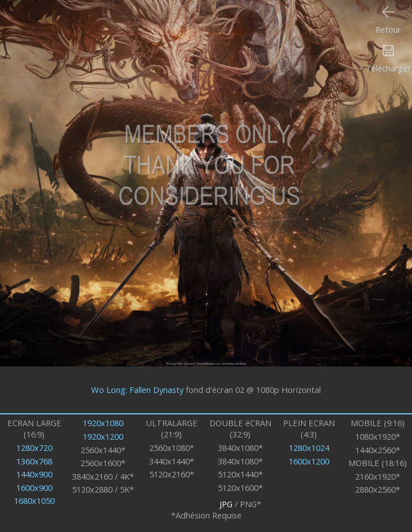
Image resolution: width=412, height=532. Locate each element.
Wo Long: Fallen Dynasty (137, 390)
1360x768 (34, 461)
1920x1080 (103, 423)
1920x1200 (103, 436)
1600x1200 (309, 461)
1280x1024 (309, 448)
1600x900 (34, 488)
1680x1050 (34, 500)
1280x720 (34, 448)
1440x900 (34, 474)
